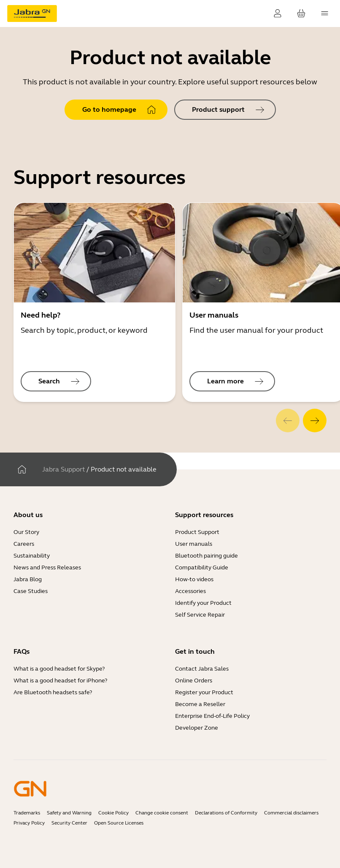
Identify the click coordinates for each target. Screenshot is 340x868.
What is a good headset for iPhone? (60, 681)
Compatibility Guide (202, 567)
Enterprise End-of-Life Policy (212, 716)
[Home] (22, 469)
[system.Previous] (288, 421)
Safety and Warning (69, 813)
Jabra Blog (28, 579)
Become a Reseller (200, 704)
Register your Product (204, 692)
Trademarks (27, 813)
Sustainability (32, 556)
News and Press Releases (47, 567)
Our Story (26, 532)
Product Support (197, 532)
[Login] (278, 13)
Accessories (190, 591)
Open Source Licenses (119, 823)
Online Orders (194, 681)
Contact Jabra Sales (202, 669)
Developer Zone (197, 728)
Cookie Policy (113, 813)
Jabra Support (63, 469)
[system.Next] (315, 421)
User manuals (194, 544)
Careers (24, 544)
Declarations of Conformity (226, 813)
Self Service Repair (200, 615)
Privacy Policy (29, 823)
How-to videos (194, 579)
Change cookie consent (162, 813)
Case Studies (31, 591)
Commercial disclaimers (291, 813)
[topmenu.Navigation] (325, 13)
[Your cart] (301, 13)
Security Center (69, 823)
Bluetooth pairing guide (206, 556)
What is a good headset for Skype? (59, 669)
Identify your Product (203, 603)
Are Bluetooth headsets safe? (53, 692)
